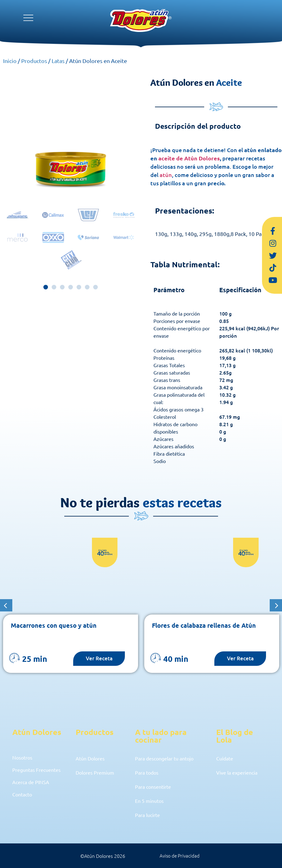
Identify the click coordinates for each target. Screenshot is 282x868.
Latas (58, 61)
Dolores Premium (98, 772)
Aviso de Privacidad (180, 856)
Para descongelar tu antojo (168, 758)
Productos (34, 61)
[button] (46, 287)
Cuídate (226, 758)
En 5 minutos (151, 801)
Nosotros (24, 758)
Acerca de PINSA (33, 786)
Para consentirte (155, 786)
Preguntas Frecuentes (39, 772)
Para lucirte (149, 815)
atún (166, 175)
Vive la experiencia (240, 772)
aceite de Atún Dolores (189, 158)
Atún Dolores (92, 758)
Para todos (149, 772)
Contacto (24, 801)
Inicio (10, 61)
